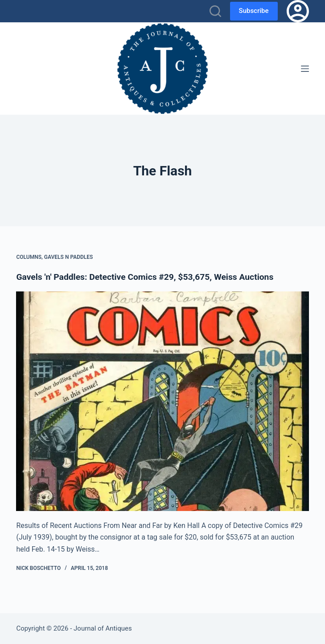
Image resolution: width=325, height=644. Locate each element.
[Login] (298, 11)
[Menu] (305, 69)
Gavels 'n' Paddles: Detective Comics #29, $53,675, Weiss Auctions (150, 277)
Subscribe (254, 11)
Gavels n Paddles (69, 257)
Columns (29, 257)
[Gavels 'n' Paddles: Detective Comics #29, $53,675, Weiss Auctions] (162, 401)
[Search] (215, 11)
